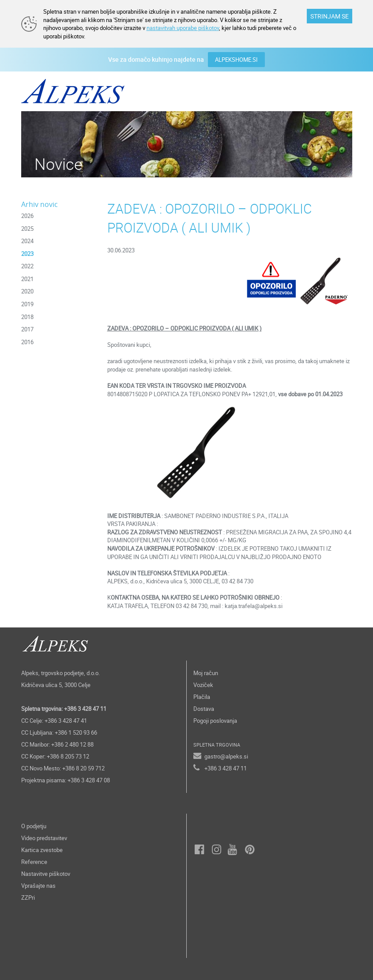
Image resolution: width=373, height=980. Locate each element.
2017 (27, 329)
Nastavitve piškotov (46, 874)
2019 (27, 304)
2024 (27, 241)
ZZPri (28, 897)
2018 (27, 317)
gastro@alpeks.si (226, 756)
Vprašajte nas (38, 886)
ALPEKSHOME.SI (236, 60)
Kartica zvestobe (42, 850)
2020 (27, 291)
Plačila (202, 697)
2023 (27, 254)
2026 (27, 216)
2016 (27, 342)
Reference (34, 862)
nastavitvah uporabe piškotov (183, 28)
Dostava (204, 709)
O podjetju (34, 826)
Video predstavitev (44, 838)
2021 (27, 279)
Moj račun (206, 673)
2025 (27, 229)
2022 (27, 266)
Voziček (203, 685)
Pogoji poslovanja (215, 721)
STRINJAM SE (330, 16)
